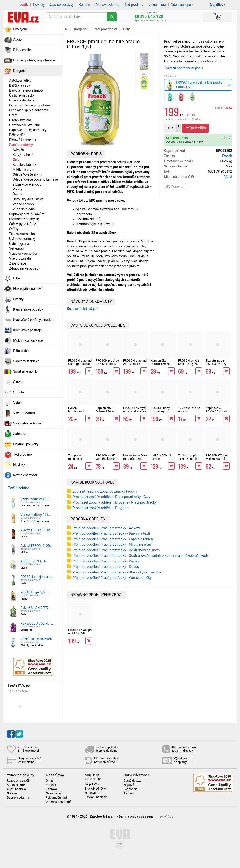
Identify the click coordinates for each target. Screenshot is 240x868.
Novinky (39, 5)
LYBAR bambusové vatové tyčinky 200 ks (78, 413)
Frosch (227, 156)
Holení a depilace (22, 100)
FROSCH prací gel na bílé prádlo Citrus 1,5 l (80, 633)
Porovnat (175, 187)
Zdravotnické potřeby (25, 268)
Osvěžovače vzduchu (24, 125)
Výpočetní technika (27, 423)
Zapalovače (18, 263)
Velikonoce (17, 249)
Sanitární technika (26, 361)
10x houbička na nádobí (189, 410)
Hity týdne (20, 29)
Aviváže (18, 150)
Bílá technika (22, 50)
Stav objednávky (62, 5)
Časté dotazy (132, 781)
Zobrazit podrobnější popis (184, 68)
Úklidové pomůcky (22, 239)
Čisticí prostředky (22, 95)
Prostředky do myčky (24, 219)
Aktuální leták (16, 785)
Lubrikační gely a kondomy (29, 110)
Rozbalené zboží (25, 475)
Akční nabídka (16, 789)
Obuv (13, 115)
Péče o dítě (17, 135)
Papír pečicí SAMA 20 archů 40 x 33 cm (216, 411)
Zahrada (19, 434)
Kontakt (85, 5)
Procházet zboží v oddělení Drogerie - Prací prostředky (114, 502)
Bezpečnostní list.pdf (82, 309)
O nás (50, 781)
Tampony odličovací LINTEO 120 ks (78, 459)
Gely (16, 160)
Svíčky (14, 229)
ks (170, 128)
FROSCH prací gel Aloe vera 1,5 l (135, 362)
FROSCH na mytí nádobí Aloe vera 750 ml (134, 411)
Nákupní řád (54, 793)
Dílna (17, 278)
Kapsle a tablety (24, 165)
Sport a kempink (25, 371)
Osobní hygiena (20, 120)
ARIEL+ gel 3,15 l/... (35, 561)
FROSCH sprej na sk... (36, 577)
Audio (17, 40)
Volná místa (157, 5)
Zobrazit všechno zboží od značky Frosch (105, 491)
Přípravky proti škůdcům (27, 214)
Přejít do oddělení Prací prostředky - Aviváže (107, 528)
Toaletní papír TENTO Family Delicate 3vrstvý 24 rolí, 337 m (189, 460)
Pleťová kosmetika (23, 140)
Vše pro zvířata (20, 258)
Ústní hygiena (19, 244)
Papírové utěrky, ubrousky (28, 130)
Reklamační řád (56, 798)
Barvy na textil (23, 155)
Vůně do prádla (24, 209)
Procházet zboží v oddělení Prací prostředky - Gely (111, 497)
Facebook (130, 789)
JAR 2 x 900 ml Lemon (161, 457)
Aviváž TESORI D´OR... (37, 530)
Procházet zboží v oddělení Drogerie (100, 508)
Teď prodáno (134, 5)
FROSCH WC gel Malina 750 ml (217, 457)
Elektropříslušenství (27, 289)
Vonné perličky (23, 204)
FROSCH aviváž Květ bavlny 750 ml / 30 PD (189, 364)
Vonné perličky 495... (36, 499)
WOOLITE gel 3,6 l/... (35, 592)
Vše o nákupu (181, 5)
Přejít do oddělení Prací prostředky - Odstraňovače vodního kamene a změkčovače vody (140, 556)
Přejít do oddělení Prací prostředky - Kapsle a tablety (113, 539)
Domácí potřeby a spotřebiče (34, 60)
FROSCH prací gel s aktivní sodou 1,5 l (108, 364)
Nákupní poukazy (26, 444)
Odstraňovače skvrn (27, 174)
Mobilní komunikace (28, 340)
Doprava (224, 108)
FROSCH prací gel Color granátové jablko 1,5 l (80, 364)
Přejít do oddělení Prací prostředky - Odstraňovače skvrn (116, 550)
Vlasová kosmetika (23, 254)
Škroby (18, 194)
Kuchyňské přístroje (27, 330)
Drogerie (19, 71)
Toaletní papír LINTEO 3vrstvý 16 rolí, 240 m (216, 364)
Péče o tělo (21, 351)
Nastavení (91, 793)
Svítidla (18, 392)
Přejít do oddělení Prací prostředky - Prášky (106, 561)
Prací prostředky (21, 145)
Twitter (128, 793)
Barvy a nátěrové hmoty (26, 90)
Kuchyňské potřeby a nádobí (34, 320)
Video (17, 403)
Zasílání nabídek (96, 797)
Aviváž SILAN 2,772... (36, 608)
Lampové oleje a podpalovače (31, 105)
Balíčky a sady (20, 85)
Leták (24, 5)
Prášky (18, 189)
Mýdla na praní (23, 170)
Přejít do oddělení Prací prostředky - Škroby (106, 567)
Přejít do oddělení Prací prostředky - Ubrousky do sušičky (117, 572)
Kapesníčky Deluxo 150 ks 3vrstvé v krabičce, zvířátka (107, 413)
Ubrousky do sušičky (28, 199)
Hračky (18, 299)
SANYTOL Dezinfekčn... (37, 639)
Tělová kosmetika (22, 234)
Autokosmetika (20, 81)
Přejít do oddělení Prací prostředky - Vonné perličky (112, 578)
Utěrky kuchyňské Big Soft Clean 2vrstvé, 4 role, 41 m (135, 460)
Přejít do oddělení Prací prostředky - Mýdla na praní (112, 545)
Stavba (18, 382)
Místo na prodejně (198, 177)
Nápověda (130, 785)
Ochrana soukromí (58, 802)
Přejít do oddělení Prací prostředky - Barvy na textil (112, 533)
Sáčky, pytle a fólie (23, 224)
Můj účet (216, 5)
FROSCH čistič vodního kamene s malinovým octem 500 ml (107, 460)
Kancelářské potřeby (28, 309)
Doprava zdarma (107, 5)
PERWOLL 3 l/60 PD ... (37, 623)
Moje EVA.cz (93, 784)
